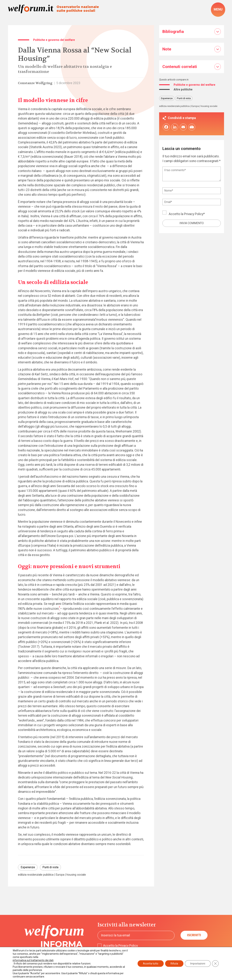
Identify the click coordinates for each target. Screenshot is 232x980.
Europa (60, 875)
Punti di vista (50, 867)
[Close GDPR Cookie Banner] (215, 964)
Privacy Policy (194, 214)
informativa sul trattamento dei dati (33, 960)
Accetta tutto (151, 964)
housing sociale (76, 875)
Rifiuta (174, 964)
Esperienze (28, 867)
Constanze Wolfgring (35, 83)
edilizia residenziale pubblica (36, 875)
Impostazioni (198, 964)
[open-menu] (218, 9)
